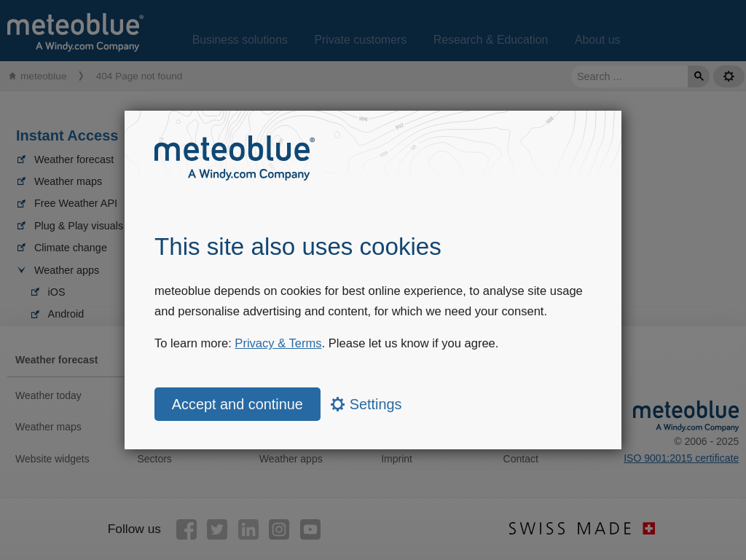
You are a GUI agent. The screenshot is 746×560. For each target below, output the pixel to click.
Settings (366, 404)
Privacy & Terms (278, 343)
